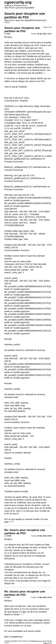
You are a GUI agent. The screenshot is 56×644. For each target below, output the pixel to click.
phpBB (14, 641)
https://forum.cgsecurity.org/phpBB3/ (19, 8)
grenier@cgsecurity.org (39, 112)
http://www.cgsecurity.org (16, 115)
